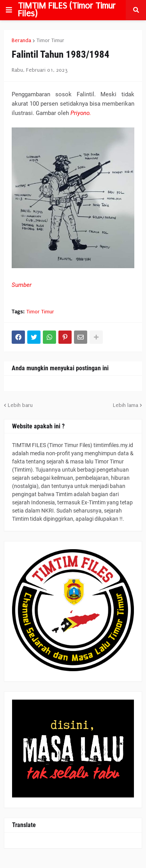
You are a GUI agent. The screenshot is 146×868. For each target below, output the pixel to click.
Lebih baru (20, 405)
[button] (9, 10)
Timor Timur (50, 41)
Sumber (22, 285)
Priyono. (81, 113)
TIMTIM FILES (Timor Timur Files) (67, 10)
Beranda (21, 41)
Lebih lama (126, 405)
